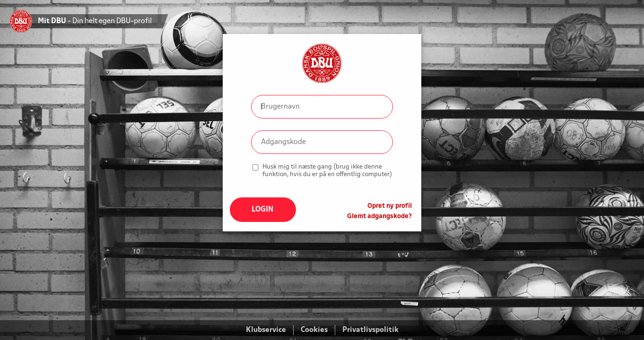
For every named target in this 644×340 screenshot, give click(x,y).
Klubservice (266, 330)
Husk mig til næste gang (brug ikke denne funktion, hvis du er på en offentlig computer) (327, 171)
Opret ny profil (390, 206)
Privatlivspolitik (370, 330)
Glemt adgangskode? (379, 217)
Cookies (314, 330)
